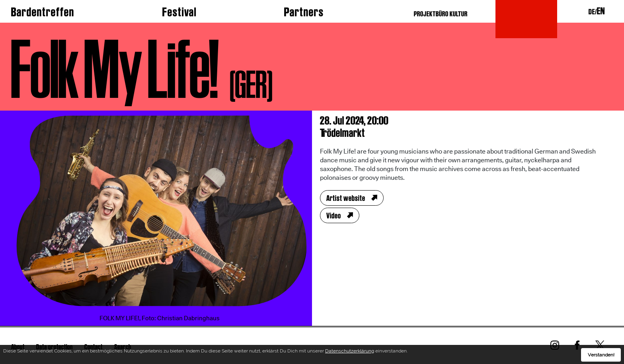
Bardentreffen (43, 12)
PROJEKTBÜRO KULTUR (441, 14)
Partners (304, 12)
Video (334, 216)
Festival (179, 12)
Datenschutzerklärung (350, 352)
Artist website (346, 198)
